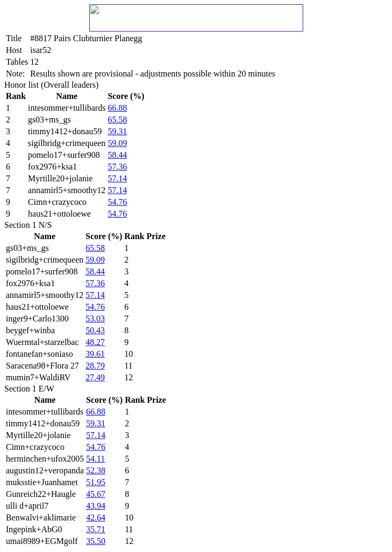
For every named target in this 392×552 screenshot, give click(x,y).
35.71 (96, 529)
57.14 (117, 178)
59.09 (117, 143)
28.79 (95, 366)
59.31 (117, 131)
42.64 (96, 517)
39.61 (95, 354)
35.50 (96, 541)
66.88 (117, 108)
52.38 (96, 470)
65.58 (117, 120)
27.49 (95, 377)
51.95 (96, 482)
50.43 (95, 330)
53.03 (95, 319)
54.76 (117, 202)
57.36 (117, 167)
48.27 (95, 342)
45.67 (96, 494)
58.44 (117, 155)
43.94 (96, 506)
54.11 (95, 459)
